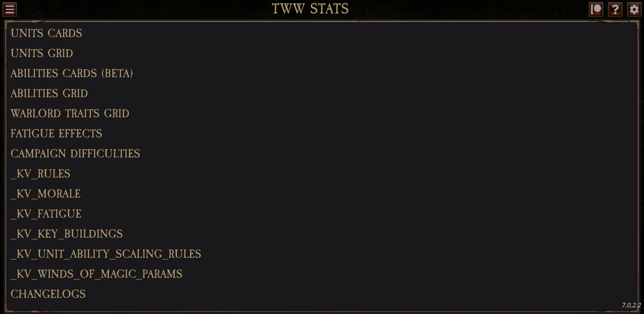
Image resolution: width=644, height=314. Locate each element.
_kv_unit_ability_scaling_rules (106, 254)
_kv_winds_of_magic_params (97, 274)
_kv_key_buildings (67, 234)
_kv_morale (46, 194)
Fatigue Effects (56, 134)
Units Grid (42, 54)
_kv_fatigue (46, 214)
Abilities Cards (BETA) (72, 74)
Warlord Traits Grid (70, 114)
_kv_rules (41, 174)
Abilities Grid (49, 94)
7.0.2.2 (631, 305)
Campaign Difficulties (75, 154)
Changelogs (48, 294)
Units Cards (46, 34)
